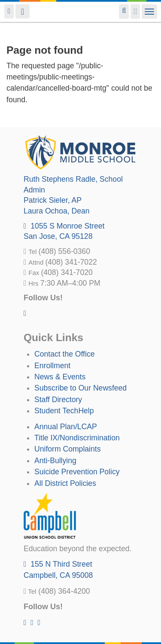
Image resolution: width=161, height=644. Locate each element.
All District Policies (65, 483)
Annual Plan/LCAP (66, 427)
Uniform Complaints (67, 449)
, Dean (57, 211)
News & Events (60, 377)
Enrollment (52, 366)
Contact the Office (65, 354)
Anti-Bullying (55, 461)
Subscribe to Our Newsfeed (80, 388)
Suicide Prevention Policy (77, 472)
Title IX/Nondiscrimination (77, 438)
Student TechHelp (64, 411)
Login (9, 11)
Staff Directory (58, 400)
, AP (53, 200)
